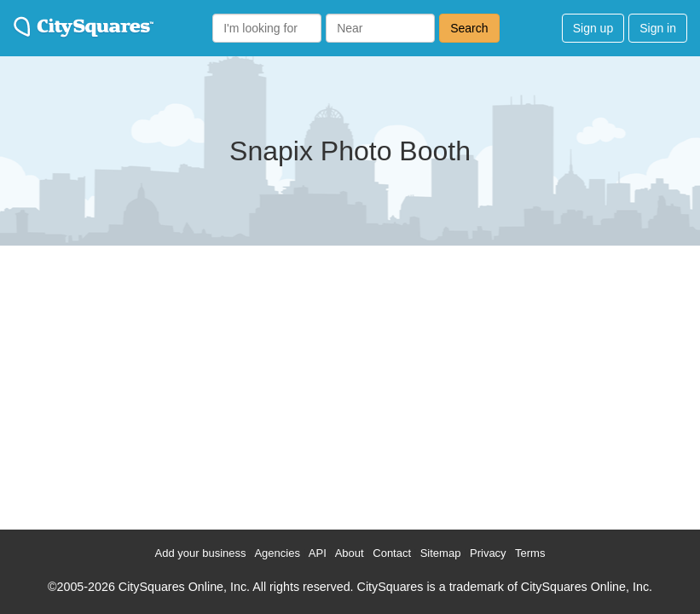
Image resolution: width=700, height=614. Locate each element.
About (350, 553)
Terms (530, 553)
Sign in (658, 28)
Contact (392, 553)
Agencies (277, 553)
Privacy (488, 553)
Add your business (201, 553)
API (318, 553)
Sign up (593, 28)
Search (469, 28)
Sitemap (441, 553)
